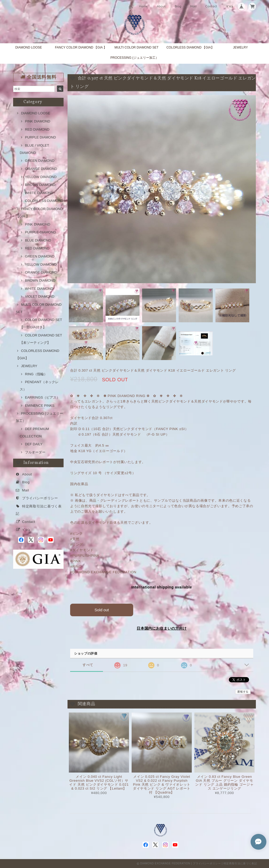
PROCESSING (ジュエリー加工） (134, 58)
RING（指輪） (36, 374)
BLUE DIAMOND (38, 240)
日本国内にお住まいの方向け (162, 628)
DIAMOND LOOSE (29, 47)
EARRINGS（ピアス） (42, 397)
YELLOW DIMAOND (41, 177)
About (161, 6)
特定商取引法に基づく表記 (240, 863)
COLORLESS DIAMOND (44, 201)
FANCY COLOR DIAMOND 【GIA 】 (81, 47)
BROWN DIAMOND (40, 185)
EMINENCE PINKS (40, 406)
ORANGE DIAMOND (41, 169)
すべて (88, 665)
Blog (178, 6)
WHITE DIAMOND (39, 193)
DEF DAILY (34, 444)
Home (143, 6)
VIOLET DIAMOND (40, 296)
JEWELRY (240, 47)
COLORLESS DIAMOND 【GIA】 (190, 47)
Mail (193, 6)
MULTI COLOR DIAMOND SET (137, 47)
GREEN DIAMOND (40, 161)
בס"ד (230, 6)
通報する (243, 692)
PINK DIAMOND (38, 121)
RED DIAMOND (37, 129)
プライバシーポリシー (40, 498)
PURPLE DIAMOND (40, 137)
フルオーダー (35, 452)
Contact (211, 6)
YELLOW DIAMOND (41, 264)
